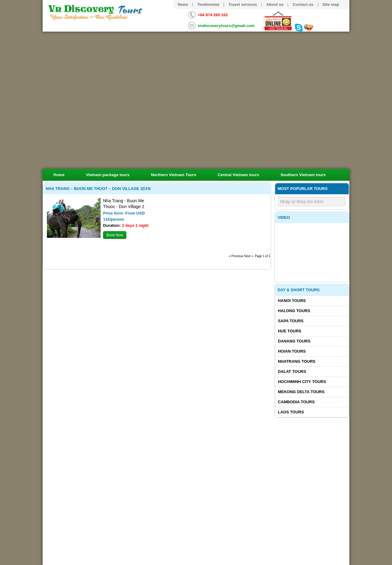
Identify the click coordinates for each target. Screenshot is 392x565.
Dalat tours (292, 372)
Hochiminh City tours (302, 382)
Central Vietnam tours (238, 175)
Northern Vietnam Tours (174, 175)
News (183, 4)
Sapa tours (291, 321)
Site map (331, 4)
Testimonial (208, 4)
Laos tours (291, 412)
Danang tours (294, 341)
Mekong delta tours (301, 392)
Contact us (303, 4)
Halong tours (294, 311)
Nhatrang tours (297, 361)
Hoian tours (292, 351)
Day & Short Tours (299, 290)
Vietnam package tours (108, 175)
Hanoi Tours (292, 301)
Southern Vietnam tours (303, 175)
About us (275, 4)
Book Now (115, 235)
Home (59, 175)
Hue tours (290, 331)
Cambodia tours (296, 402)
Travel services (243, 4)
